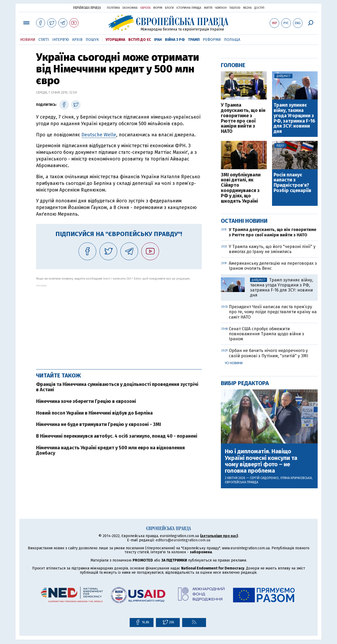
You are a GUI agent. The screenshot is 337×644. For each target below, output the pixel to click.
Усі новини (234, 363)
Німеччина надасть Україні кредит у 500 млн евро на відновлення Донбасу (110, 450)
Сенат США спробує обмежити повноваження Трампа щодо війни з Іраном (266, 334)
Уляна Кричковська (296, 478)
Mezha (247, 8)
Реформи (212, 40)
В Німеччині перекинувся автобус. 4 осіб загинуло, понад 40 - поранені (117, 436)
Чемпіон (221, 8)
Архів (77, 40)
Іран (158, 40)
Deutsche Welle (99, 135)
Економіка (130, 8)
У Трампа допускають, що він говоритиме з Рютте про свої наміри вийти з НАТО (243, 118)
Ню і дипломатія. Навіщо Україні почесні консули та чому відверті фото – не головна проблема (261, 461)
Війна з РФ (175, 40)
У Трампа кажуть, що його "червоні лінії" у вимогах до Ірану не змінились (272, 249)
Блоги (169, 8)
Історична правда (189, 8)
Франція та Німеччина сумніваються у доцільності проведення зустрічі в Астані (117, 387)
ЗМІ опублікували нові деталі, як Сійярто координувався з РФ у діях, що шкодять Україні (241, 188)
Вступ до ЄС (140, 40)
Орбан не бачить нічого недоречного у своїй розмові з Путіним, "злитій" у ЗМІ (268, 353)
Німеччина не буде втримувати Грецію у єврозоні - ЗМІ (99, 424)
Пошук (92, 40)
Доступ (259, 8)
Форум (158, 8)
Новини (28, 40)
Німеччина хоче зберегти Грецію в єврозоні (86, 401)
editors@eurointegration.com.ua (183, 540)
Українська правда (87, 8)
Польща (232, 40)
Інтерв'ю (61, 40)
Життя (208, 8)
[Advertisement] (119, 324)
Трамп (194, 40)
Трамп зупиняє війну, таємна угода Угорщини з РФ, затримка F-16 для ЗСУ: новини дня (294, 118)
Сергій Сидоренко (264, 478)
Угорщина (115, 40)
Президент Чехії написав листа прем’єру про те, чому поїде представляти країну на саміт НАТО (273, 312)
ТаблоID (235, 8)
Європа (145, 8)
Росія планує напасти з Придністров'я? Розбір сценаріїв (292, 183)
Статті (44, 40)
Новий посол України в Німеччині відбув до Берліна (94, 413)
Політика (113, 8)
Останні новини (244, 221)
